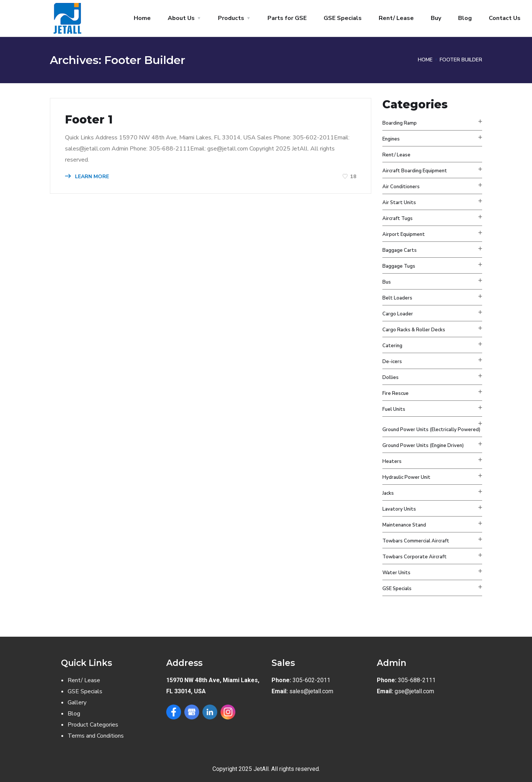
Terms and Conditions (96, 736)
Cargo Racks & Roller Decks (414, 330)
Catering (392, 346)
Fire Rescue (395, 393)
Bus (387, 282)
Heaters (392, 461)
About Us (181, 18)
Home (142, 18)
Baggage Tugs (399, 266)
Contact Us (505, 18)
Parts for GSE (287, 18)
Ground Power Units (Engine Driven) (423, 446)
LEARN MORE (87, 177)
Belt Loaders (397, 298)
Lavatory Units (399, 509)
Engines (391, 139)
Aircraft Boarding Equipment (415, 171)
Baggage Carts (400, 250)
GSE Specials (343, 18)
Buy (436, 18)
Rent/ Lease (396, 18)
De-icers (392, 362)
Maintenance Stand (404, 525)
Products (231, 18)
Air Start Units (399, 203)
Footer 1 (89, 120)
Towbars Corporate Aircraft (415, 557)
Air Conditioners (401, 187)
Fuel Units (394, 409)
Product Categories (93, 725)
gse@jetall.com (414, 691)
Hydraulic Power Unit (406, 477)
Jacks (388, 493)
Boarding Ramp (400, 123)
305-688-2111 (417, 680)
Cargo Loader (398, 314)
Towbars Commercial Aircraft (416, 541)
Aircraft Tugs (398, 219)
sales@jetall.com (311, 691)
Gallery (77, 703)
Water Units (396, 573)
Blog (465, 18)
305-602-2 (306, 680)
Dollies (391, 378)
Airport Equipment (404, 234)
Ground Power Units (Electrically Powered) (431, 430)
